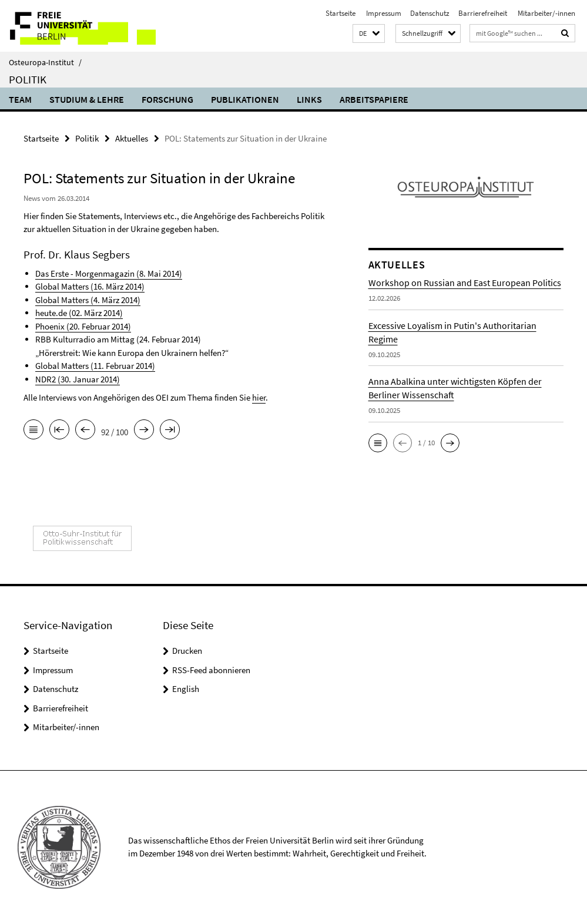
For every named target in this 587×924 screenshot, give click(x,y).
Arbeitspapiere (374, 99)
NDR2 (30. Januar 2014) (78, 379)
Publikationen (245, 99)
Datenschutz (430, 13)
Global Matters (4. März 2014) (88, 300)
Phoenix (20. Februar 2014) (83, 326)
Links (309, 99)
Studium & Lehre (87, 99)
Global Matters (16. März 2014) (90, 286)
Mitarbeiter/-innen (546, 13)
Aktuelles (132, 138)
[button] (369, 34)
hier (259, 397)
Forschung (167, 99)
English (186, 689)
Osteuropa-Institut (45, 62)
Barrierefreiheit (483, 13)
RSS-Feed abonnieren (211, 670)
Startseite (341, 13)
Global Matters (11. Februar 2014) (95, 366)
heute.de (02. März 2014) (79, 313)
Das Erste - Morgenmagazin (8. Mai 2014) (109, 273)
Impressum (383, 13)
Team (20, 99)
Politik (28, 79)
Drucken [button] (187, 651)
